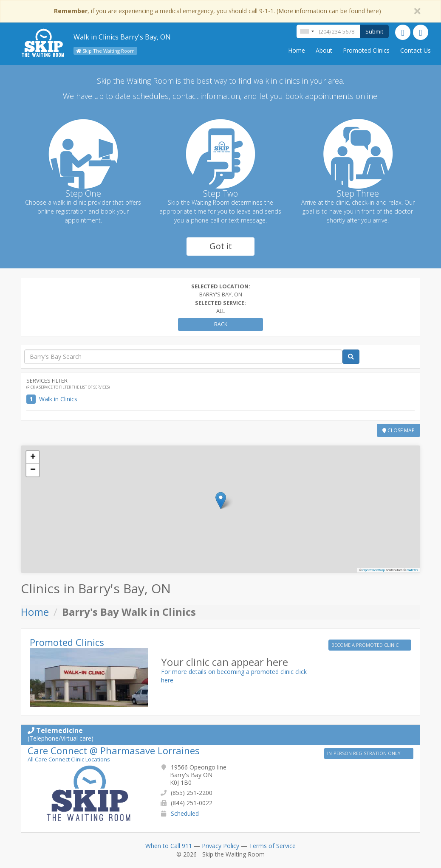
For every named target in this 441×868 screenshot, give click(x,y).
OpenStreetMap (374, 570)
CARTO (412, 570)
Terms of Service (272, 846)
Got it (221, 246)
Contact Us (416, 50)
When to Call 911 (169, 846)
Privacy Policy (220, 846)
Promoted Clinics (366, 50)
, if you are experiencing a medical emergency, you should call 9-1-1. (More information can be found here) (218, 11)
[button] (221, 500)
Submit (374, 31)
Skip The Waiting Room (105, 51)
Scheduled (185, 813)
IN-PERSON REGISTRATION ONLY (365, 753)
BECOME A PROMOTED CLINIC (366, 645)
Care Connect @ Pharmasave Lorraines (114, 750)
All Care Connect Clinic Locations (69, 759)
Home (297, 50)
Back (221, 324)
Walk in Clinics (58, 399)
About (324, 50)
